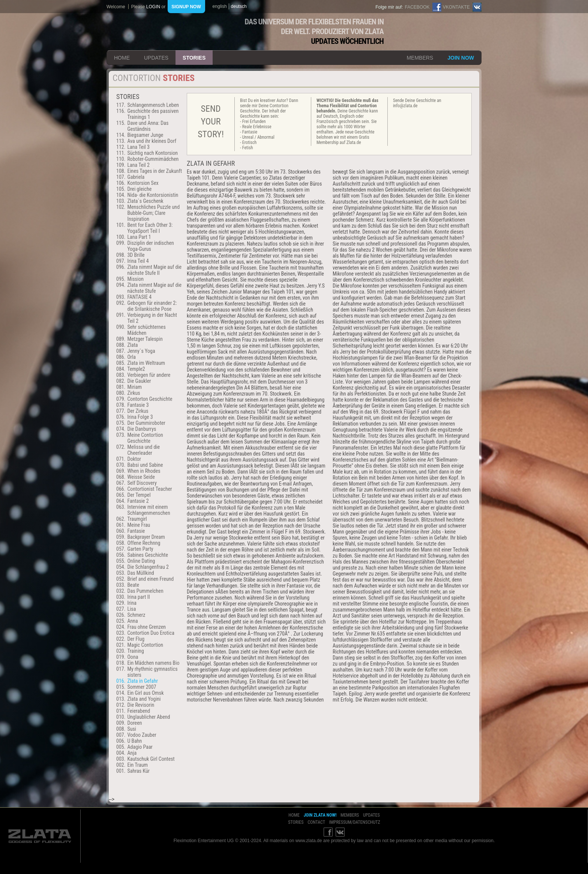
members (420, 58)
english (220, 6)
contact (316, 822)
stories (194, 58)
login (153, 7)
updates (156, 58)
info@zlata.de (405, 106)
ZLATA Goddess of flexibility (168, 32)
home (122, 58)
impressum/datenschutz (355, 822)
